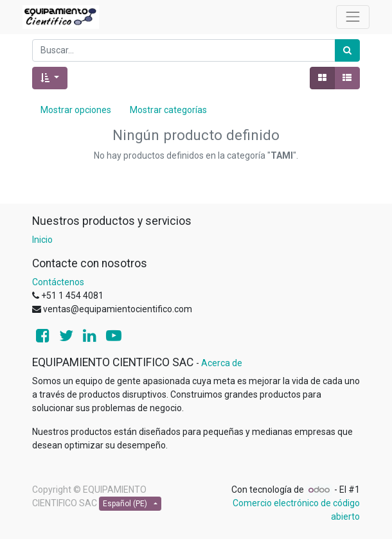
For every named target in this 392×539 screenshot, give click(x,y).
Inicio (42, 240)
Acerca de (222, 363)
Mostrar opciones (76, 110)
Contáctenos (58, 282)
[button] (50, 78)
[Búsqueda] (347, 50)
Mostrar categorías (168, 110)
